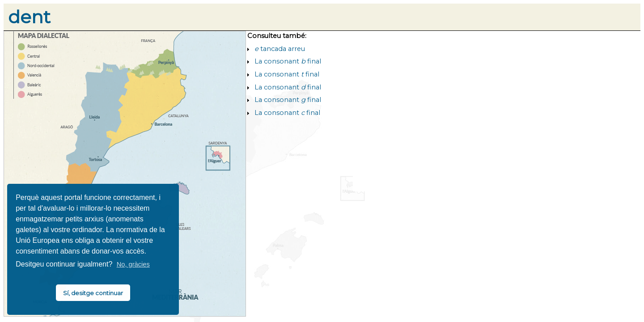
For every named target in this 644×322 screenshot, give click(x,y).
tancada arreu (280, 49)
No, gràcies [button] (133, 264)
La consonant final (288, 61)
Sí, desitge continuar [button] (93, 293)
